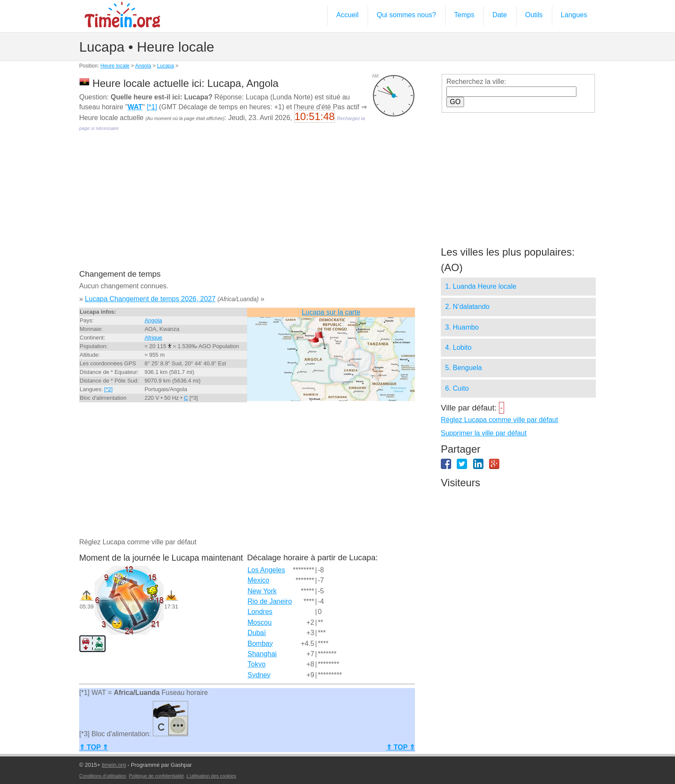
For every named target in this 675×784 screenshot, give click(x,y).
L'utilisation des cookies (211, 776)
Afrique (153, 338)
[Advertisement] (247, 207)
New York (262, 591)
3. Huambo (462, 327)
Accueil (347, 15)
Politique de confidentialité (156, 776)
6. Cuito (457, 388)
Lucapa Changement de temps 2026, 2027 (150, 299)
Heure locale (115, 66)
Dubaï (257, 633)
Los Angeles (266, 570)
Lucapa (166, 66)
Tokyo (257, 664)
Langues (574, 15)
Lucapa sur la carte (331, 312)
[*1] (152, 107)
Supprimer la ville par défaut (484, 433)
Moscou (260, 622)
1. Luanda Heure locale (481, 286)
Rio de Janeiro (270, 601)
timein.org (114, 765)
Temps (464, 15)
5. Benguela (463, 368)
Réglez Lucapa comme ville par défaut (499, 420)
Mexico (259, 580)
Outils (534, 15)
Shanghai (262, 654)
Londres (260, 612)
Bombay (260, 644)
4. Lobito (458, 347)
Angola (143, 66)
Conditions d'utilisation (103, 776)
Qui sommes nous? (406, 15)
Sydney (259, 675)
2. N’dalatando (467, 307)
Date (500, 15)
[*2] (108, 389)
